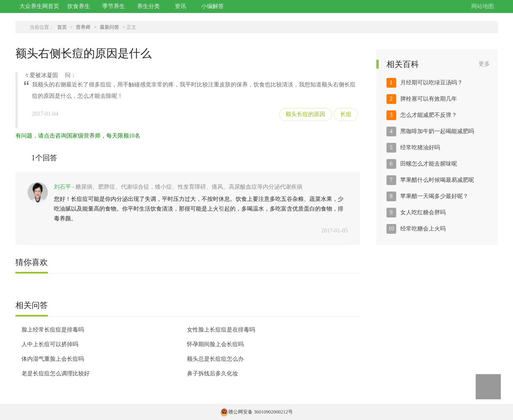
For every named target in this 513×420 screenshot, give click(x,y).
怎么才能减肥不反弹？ (429, 115)
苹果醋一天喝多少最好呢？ (434, 196)
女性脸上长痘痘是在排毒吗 (221, 330)
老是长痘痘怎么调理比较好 (56, 374)
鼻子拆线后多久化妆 (212, 374)
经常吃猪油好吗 (420, 148)
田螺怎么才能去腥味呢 (429, 164)
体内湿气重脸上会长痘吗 (53, 359)
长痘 (346, 114)
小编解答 (212, 6)
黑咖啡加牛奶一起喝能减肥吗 (437, 131)
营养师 (83, 27)
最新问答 (109, 27)
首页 (62, 27)
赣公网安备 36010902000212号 (256, 412)
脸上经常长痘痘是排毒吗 (53, 330)
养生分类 (148, 6)
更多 (484, 64)
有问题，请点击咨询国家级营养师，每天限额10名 (78, 136)
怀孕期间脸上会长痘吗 (215, 344)
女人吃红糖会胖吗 (423, 212)
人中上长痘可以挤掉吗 (50, 344)
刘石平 (62, 187)
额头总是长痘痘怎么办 (215, 359)
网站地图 (483, 6)
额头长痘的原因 (305, 114)
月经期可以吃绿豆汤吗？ (431, 83)
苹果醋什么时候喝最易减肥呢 (437, 180)
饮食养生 (79, 6)
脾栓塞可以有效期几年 (429, 99)
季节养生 (114, 6)
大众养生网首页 (39, 6)
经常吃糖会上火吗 (423, 229)
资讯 (180, 6)
